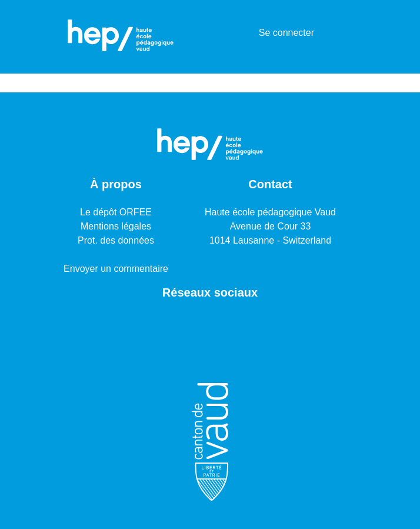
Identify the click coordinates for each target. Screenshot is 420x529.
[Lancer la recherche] (231, 33)
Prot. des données (116, 240)
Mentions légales (116, 226)
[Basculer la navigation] (344, 33)
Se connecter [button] (287, 33)
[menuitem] (248, 33)
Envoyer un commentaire (116, 269)
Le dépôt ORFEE (116, 212)
